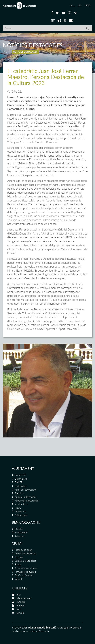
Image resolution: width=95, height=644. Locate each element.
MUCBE (19, 529)
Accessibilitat (30, 631)
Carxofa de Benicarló (25, 561)
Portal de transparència (26, 501)
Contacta (44, 631)
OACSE (19, 482)
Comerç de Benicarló (25, 553)
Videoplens (20, 512)
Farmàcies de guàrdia (25, 572)
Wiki (19, 609)
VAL (72, 5)
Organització (21, 479)
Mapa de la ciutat (23, 550)
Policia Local (21, 515)
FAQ (88, 5)
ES (80, 5)
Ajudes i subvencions (26, 497)
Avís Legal (64, 627)
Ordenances (21, 486)
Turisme (19, 557)
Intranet (21, 605)
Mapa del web (24, 598)
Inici (5, 52)
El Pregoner (21, 532)
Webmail (21, 602)
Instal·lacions (21, 504)
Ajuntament (23, 468)
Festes (18, 564)
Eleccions (19, 493)
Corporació (20, 475)
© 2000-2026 (20, 627)
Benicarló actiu (26, 522)
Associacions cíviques (26, 568)
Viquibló (19, 579)
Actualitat (19, 536)
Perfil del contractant (25, 490)
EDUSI (18, 508)
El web (20, 613)
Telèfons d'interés (24, 575)
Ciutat (18, 543)
